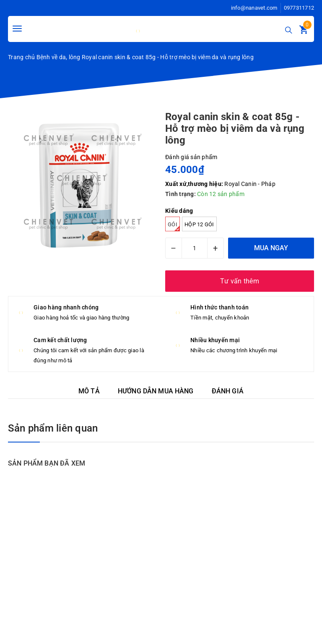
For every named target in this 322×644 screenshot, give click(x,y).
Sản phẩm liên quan (53, 428)
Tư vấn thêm (240, 281)
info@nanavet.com (254, 8)
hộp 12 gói (199, 224)
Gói (174, 226)
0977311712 (299, 8)
